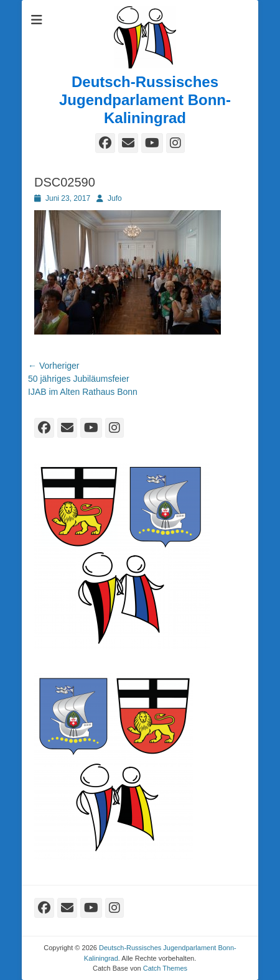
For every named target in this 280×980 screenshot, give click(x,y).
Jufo (115, 198)
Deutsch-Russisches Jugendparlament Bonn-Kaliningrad (145, 100)
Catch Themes (165, 968)
